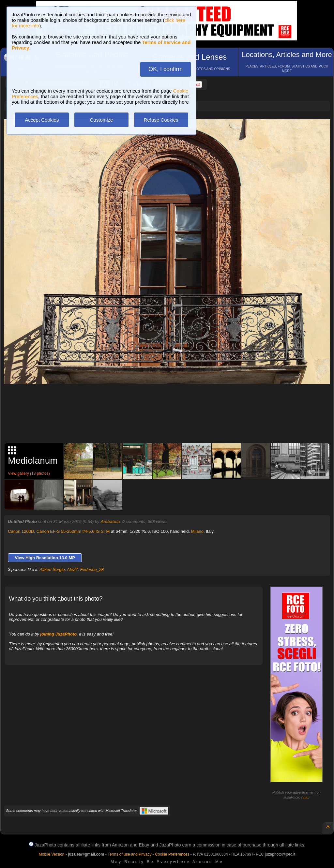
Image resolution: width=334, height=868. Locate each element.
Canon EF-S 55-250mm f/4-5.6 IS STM (73, 531)
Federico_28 (92, 569)
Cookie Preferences (172, 854)
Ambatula (110, 522)
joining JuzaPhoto (58, 634)
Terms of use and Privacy (130, 854)
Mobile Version (52, 854)
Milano (197, 531)
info (305, 797)
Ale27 (72, 569)
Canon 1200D (21, 531)
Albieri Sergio (52, 569)
